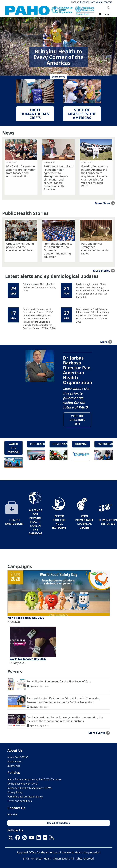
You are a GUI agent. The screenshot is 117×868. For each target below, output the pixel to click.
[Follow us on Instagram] (24, 839)
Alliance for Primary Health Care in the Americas (35, 522)
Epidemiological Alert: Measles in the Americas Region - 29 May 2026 (39, 287)
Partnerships (105, 444)
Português (96, 2)
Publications (38, 444)
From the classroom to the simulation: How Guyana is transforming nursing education (58, 250)
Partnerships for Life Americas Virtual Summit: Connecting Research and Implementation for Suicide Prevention (63, 701)
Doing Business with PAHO (22, 784)
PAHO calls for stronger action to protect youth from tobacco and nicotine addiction (21, 171)
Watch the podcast (13, 448)
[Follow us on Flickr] (45, 839)
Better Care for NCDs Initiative (59, 522)
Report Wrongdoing (59, 823)
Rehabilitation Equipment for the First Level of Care (59, 682)
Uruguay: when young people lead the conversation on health (21, 247)
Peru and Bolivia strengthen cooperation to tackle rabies (95, 249)
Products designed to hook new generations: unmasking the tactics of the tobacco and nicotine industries (65, 719)
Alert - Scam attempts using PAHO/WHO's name (34, 779)
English (75, 2)
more (104, 342)
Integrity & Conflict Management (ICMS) (30, 788)
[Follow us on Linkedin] (39, 839)
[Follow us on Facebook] (18, 839)
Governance (60, 444)
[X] (11, 839)
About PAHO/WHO (18, 757)
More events (97, 733)
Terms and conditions (20, 801)
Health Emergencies (15, 522)
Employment (15, 762)
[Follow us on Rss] (51, 839)
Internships (14, 766)
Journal (81, 444)
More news (102, 203)
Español (85, 2)
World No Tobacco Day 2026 (28, 659)
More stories (102, 271)
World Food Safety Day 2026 (26, 618)
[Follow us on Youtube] (31, 839)
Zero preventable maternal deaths (84, 522)
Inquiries (12, 815)
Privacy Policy (15, 793)
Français (107, 2)
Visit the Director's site (77, 420)
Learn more (58, 77)
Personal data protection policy (25, 797)
